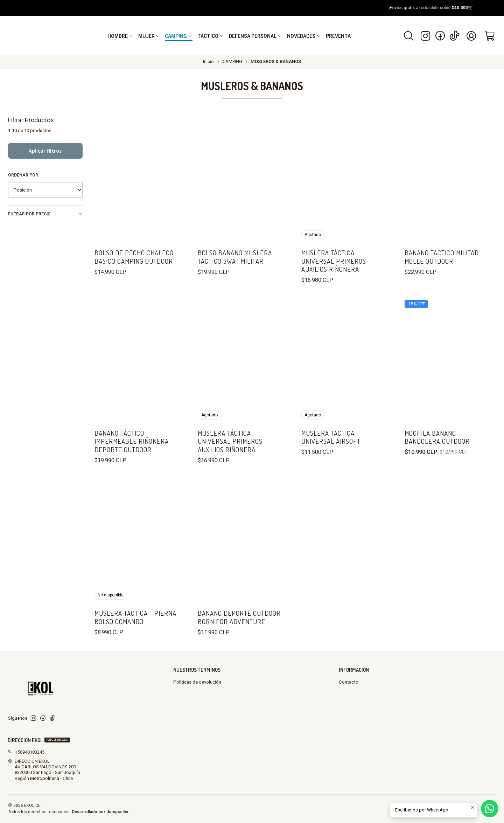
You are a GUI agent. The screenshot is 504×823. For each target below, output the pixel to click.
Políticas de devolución (197, 682)
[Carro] (490, 36)
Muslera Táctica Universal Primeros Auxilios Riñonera (334, 261)
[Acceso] (471, 36)
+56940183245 (26, 752)
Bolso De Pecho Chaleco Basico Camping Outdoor (134, 257)
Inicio (208, 62)
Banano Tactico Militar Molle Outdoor (442, 257)
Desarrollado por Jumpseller (100, 812)
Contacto (349, 682)
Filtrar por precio (45, 214)
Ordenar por (23, 175)
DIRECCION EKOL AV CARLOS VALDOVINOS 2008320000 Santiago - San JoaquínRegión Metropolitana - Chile (44, 770)
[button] (120, 36)
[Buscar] (409, 36)
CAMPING (232, 62)
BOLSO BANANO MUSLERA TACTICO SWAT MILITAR (235, 257)
